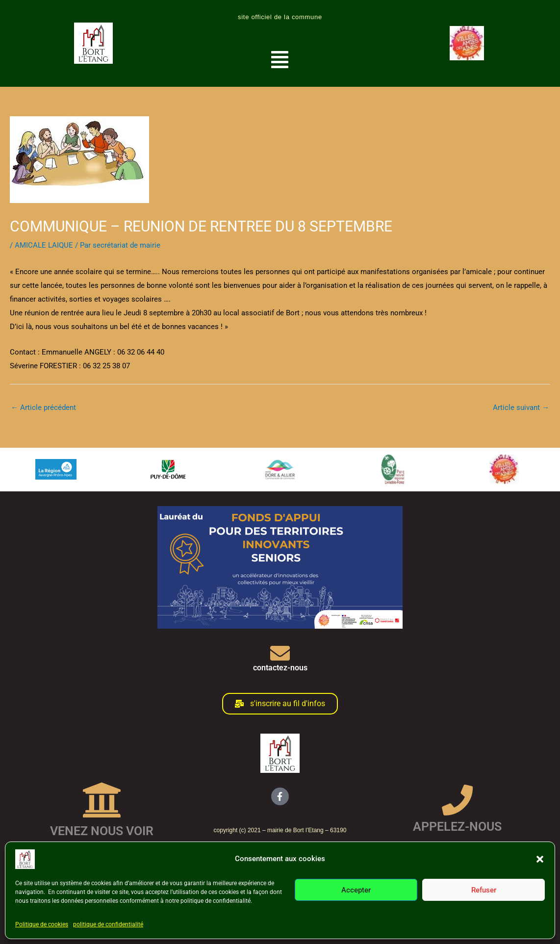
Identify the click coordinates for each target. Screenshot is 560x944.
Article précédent (43, 408)
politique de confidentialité (108, 924)
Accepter (356, 890)
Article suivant (521, 408)
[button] (540, 859)
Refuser (484, 890)
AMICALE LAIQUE (44, 245)
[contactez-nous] (280, 653)
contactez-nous (280, 668)
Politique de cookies (42, 924)
